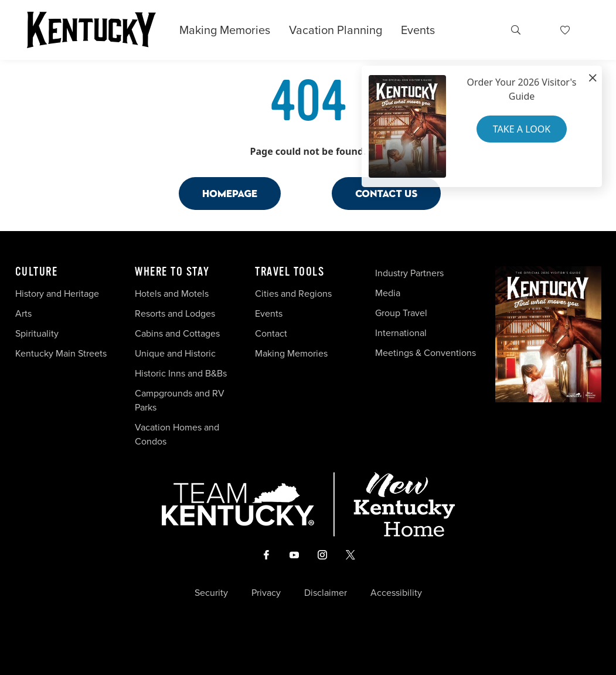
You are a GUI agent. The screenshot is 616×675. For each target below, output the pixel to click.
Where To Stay (172, 272)
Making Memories (225, 30)
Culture (37, 272)
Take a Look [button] (522, 129)
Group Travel (401, 313)
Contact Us (386, 193)
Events (418, 30)
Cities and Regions (293, 294)
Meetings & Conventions (426, 353)
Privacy (266, 593)
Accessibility (396, 593)
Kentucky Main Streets (61, 353)
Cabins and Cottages (177, 333)
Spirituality (38, 333)
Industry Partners (409, 273)
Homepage (230, 193)
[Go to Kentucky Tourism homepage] (91, 30)
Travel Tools (290, 272)
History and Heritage (58, 294)
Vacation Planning (336, 30)
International (401, 333)
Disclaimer (326, 593)
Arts (23, 313)
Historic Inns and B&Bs (181, 373)
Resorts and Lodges (175, 313)
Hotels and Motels (172, 294)
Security (211, 593)
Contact (271, 333)
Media (388, 293)
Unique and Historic (175, 353)
